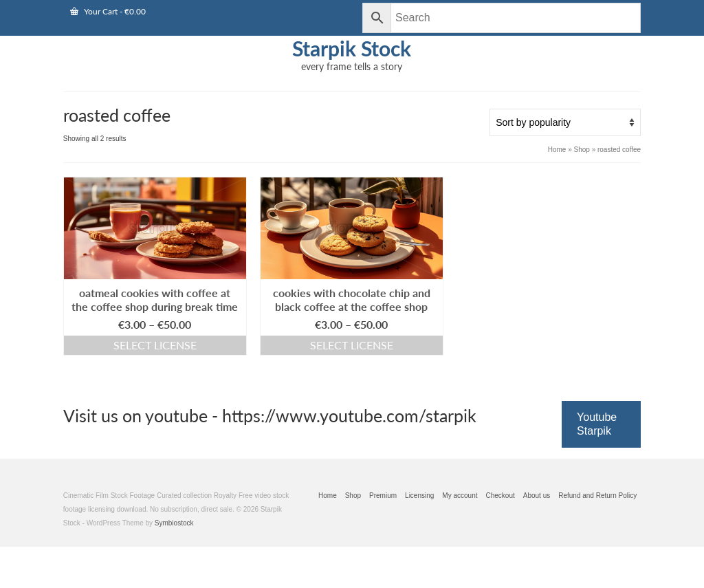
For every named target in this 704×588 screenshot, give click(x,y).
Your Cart (108, 11)
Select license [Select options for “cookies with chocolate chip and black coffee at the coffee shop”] (352, 345)
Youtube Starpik (597, 424)
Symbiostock (174, 523)
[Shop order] (565, 122)
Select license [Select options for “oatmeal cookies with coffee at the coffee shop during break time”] (155, 345)
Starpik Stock (352, 48)
